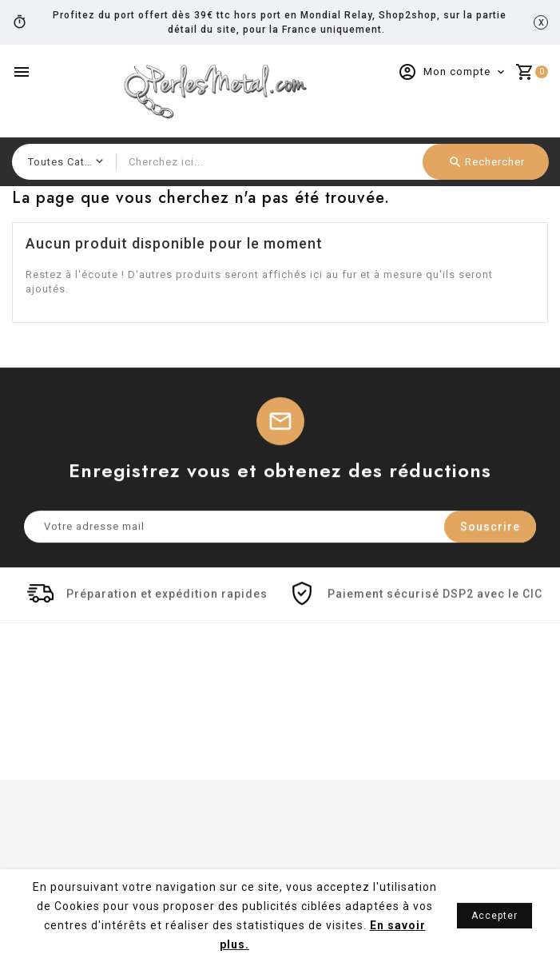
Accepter (494, 916)
